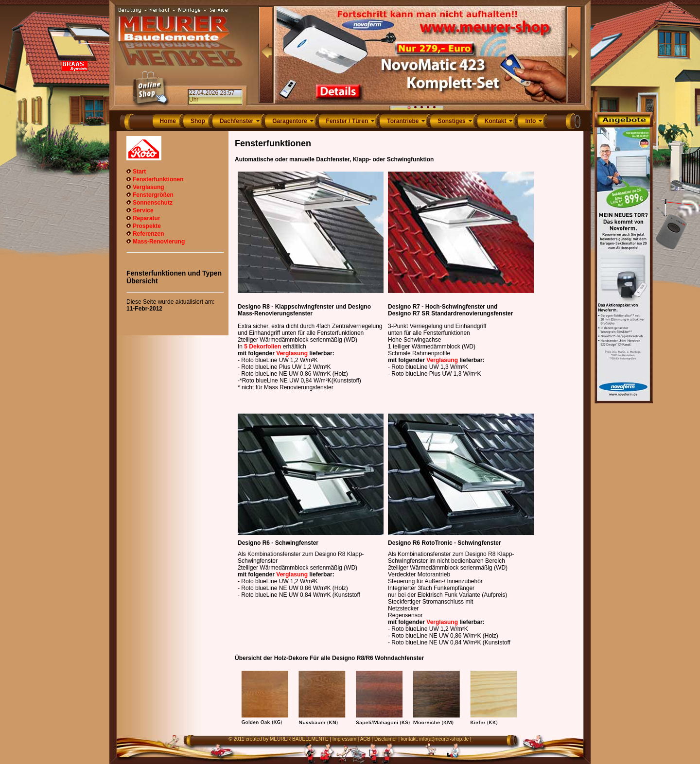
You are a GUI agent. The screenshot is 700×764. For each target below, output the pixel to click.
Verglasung (149, 187)
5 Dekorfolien (262, 347)
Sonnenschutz (153, 203)
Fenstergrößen (153, 195)
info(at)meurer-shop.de (444, 739)
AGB (365, 739)
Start (139, 172)
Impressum (344, 739)
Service (143, 210)
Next (574, 55)
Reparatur (147, 218)
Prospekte (147, 226)
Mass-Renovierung (159, 242)
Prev (266, 55)
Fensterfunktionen (158, 179)
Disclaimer (386, 739)
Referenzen (149, 234)
